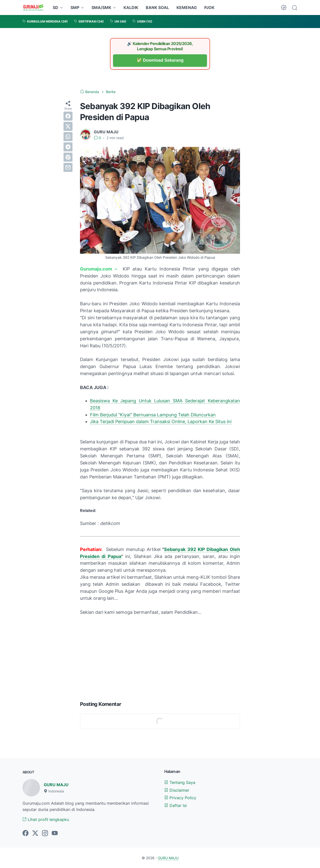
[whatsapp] (68, 137)
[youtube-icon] (55, 833)
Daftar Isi (175, 805)
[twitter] (68, 126)
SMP (75, 8)
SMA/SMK (101, 8)
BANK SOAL (157, 8)
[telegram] (68, 147)
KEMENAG (187, 8)
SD (55, 8)
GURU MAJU (56, 785)
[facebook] (68, 116)
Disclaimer (177, 790)
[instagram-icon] (45, 833)
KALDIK (131, 8)
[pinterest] (68, 157)
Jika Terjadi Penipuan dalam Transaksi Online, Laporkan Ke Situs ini (161, 421)
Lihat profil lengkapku (46, 819)
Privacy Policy (180, 798)
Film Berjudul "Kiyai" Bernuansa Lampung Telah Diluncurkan (153, 415)
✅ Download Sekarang (160, 60)
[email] (68, 167)
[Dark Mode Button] (284, 8)
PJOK (209, 8)
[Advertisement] (160, 657)
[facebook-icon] (25, 833)
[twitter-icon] (35, 833)
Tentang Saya (180, 782)
